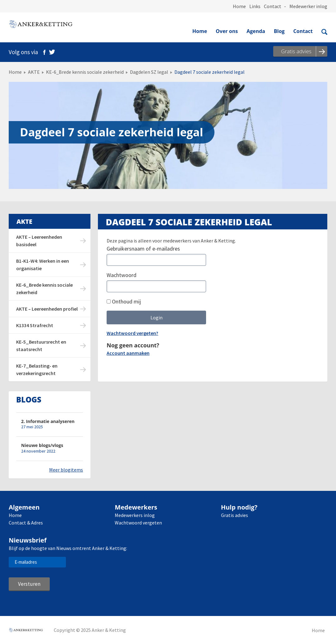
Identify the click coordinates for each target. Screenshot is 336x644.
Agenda (256, 31)
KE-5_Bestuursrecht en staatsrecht (41, 346)
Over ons (227, 31)
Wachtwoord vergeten (138, 523)
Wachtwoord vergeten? (132, 333)
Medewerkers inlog (135, 515)
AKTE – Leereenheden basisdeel (39, 241)
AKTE (34, 72)
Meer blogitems (66, 470)
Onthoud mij (124, 301)
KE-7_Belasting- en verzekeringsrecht (37, 369)
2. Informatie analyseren (48, 421)
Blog (279, 31)
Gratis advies (235, 515)
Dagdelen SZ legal (149, 72)
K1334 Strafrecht (35, 325)
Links (255, 6)
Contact (273, 6)
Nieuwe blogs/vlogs (42, 445)
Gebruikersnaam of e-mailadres (143, 249)
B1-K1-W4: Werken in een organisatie (43, 265)
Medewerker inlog (308, 6)
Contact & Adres (26, 523)
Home (239, 6)
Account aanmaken (128, 353)
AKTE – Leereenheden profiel (47, 309)
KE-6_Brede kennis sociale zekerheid (85, 72)
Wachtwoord (122, 275)
